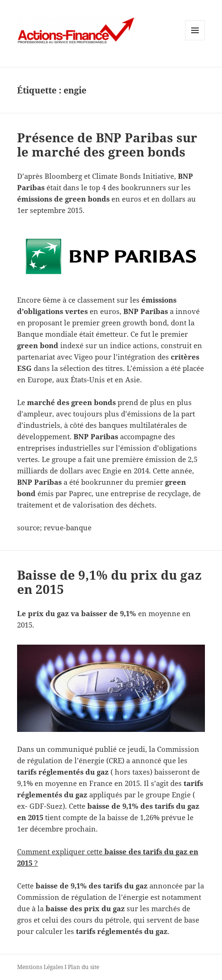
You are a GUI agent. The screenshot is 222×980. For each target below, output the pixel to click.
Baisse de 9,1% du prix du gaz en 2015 (109, 582)
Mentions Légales (40, 967)
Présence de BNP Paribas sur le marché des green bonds (107, 145)
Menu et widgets (195, 40)
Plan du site (83, 967)
